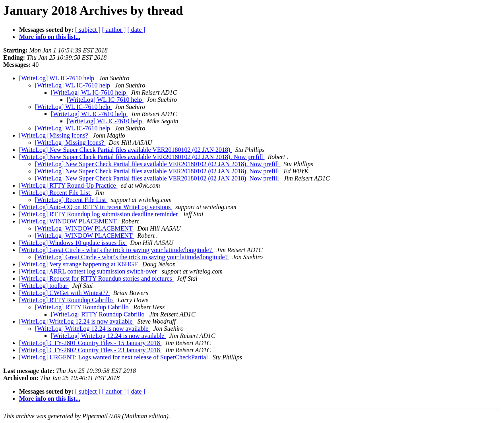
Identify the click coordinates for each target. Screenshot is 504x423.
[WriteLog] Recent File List (55, 193)
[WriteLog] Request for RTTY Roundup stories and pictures (96, 278)
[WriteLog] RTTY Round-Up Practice (68, 185)
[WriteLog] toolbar (44, 286)
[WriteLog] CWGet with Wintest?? (65, 293)
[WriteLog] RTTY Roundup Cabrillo (67, 300)
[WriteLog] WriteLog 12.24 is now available (77, 321)
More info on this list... (50, 37)
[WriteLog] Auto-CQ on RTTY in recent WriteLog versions (96, 207)
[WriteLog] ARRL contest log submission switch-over (89, 271)
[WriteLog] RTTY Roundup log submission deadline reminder (99, 214)
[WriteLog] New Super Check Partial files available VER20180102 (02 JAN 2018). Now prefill (142, 157)
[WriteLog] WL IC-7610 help (57, 78)
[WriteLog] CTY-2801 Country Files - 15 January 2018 (90, 343)
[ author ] (114, 30)
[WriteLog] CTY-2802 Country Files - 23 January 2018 (90, 350)
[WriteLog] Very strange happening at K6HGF (79, 264)
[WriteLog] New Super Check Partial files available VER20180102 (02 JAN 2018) (125, 150)
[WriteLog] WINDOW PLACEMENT (69, 221)
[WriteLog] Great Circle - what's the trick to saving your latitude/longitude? (116, 250)
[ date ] (136, 30)
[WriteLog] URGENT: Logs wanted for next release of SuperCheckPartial (114, 357)
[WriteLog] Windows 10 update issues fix (73, 243)
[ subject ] (88, 30)
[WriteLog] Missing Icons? (54, 135)
